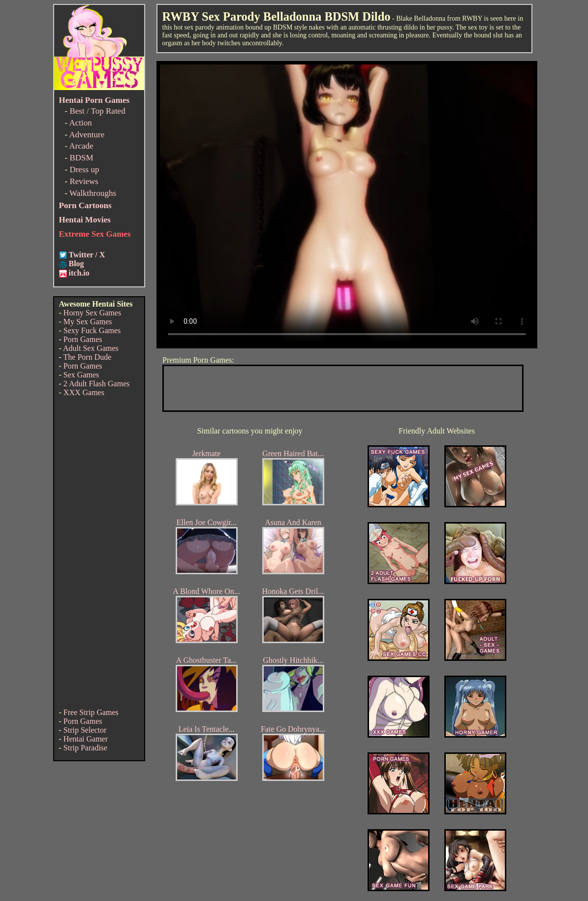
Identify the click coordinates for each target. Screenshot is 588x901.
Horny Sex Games (92, 313)
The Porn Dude (88, 357)
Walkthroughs (93, 193)
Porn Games (83, 339)
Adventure (87, 135)
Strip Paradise (85, 748)
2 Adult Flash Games (97, 384)
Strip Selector (85, 730)
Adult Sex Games (91, 348)
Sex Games (81, 375)
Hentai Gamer (86, 739)
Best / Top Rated (97, 111)
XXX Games (84, 392)
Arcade (81, 146)
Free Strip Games (91, 712)
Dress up (84, 170)
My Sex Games (88, 322)
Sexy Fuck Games (92, 330)
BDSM (81, 158)
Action (80, 123)
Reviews (84, 181)
